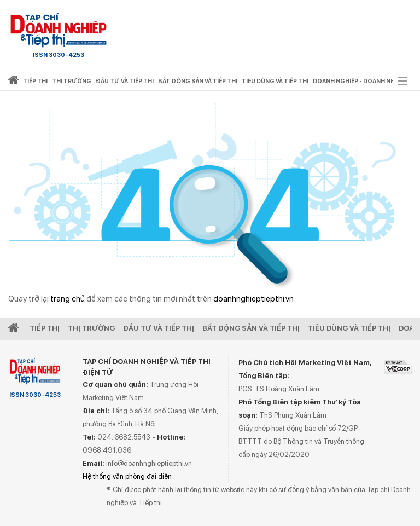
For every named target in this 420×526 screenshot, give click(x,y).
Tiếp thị (35, 81)
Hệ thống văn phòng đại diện (127, 476)
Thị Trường (91, 328)
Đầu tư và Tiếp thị (159, 328)
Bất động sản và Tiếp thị (251, 328)
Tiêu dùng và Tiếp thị (349, 328)
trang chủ (68, 299)
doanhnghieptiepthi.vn (253, 299)
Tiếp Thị (45, 328)
